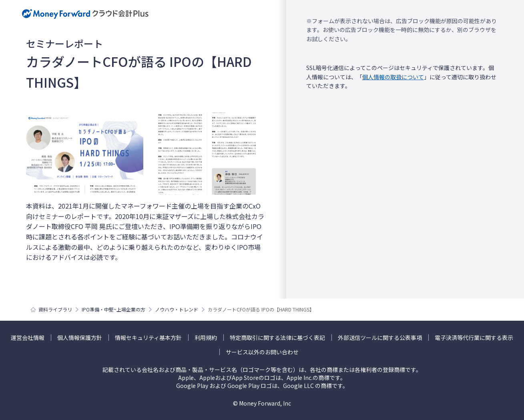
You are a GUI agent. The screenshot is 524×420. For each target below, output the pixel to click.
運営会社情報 (28, 338)
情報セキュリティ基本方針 (148, 338)
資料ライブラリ (55, 309)
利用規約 (206, 338)
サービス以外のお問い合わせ (262, 352)
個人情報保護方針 (80, 338)
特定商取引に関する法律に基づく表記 (277, 338)
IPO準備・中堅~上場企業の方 (113, 309)
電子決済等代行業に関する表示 (474, 338)
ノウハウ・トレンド (177, 309)
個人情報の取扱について (393, 77)
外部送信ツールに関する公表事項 (380, 338)
